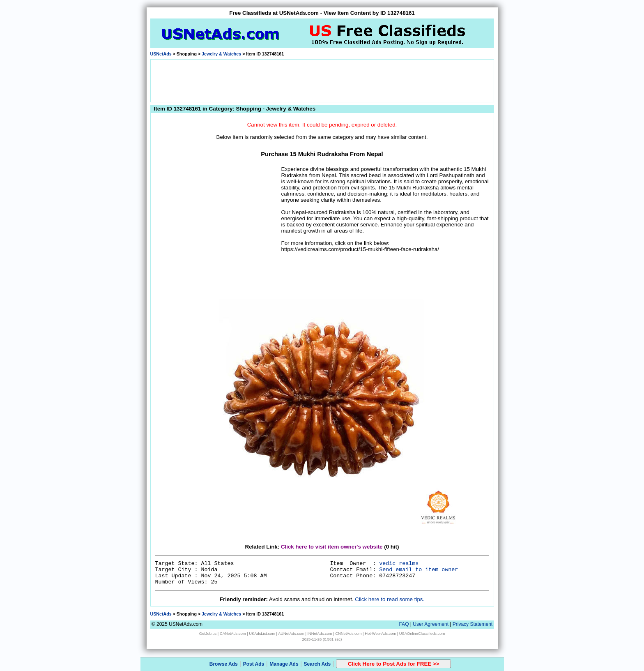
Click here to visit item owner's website (332, 547)
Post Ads (254, 664)
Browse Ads (224, 664)
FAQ (404, 624)
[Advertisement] (322, 80)
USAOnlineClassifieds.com (422, 634)
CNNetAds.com (348, 634)
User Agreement (431, 624)
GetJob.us (208, 634)
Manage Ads (284, 664)
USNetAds (161, 54)
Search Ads (317, 664)
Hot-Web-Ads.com (380, 634)
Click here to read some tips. (390, 599)
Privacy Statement (473, 624)
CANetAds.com (233, 634)
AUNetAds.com (291, 634)
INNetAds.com (320, 634)
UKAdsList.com (262, 634)
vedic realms (399, 564)
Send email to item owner (419, 570)
